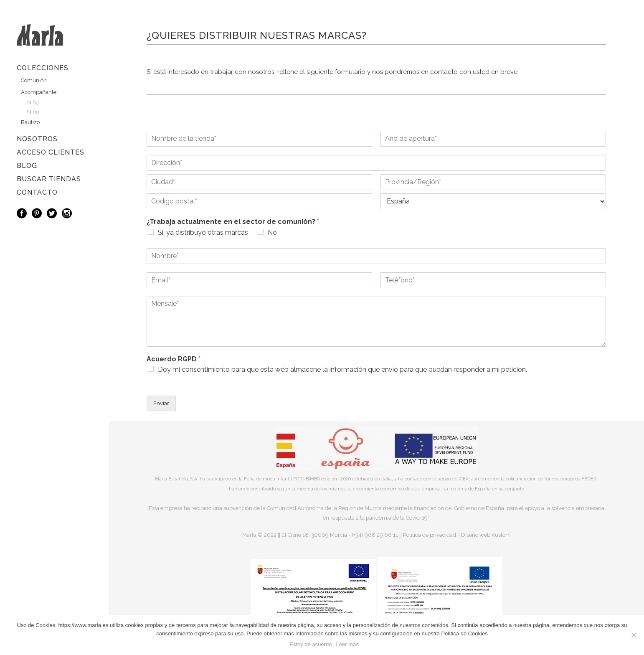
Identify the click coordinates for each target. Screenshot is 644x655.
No (272, 232)
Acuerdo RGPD (174, 359)
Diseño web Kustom (486, 535)
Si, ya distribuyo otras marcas (203, 232)
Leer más (347, 644)
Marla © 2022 (259, 535)
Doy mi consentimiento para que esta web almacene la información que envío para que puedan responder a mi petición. (342, 369)
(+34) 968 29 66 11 (375, 535)
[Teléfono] (493, 280)
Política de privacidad (430, 535)
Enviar (161, 403)
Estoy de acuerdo (311, 644)
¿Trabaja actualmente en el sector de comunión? (233, 222)
